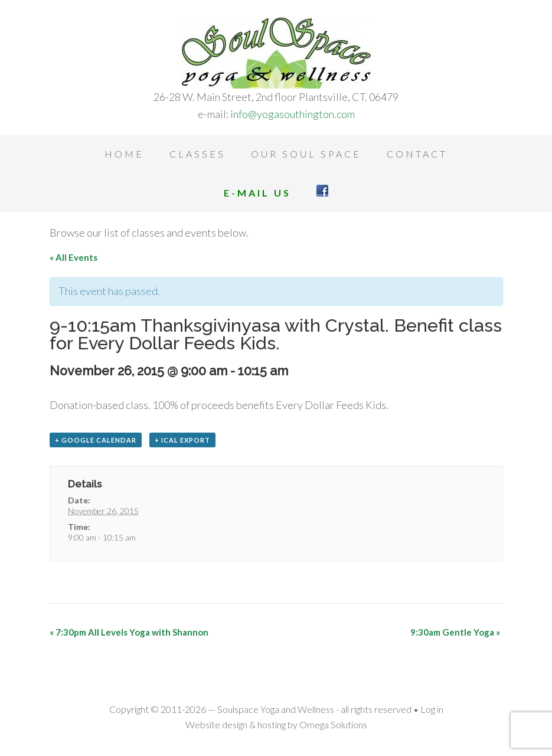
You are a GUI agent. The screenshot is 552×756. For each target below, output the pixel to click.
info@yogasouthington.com (293, 114)
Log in (432, 709)
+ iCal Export (182, 440)
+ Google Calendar (96, 440)
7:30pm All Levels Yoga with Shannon (129, 632)
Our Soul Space (306, 154)
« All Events (74, 257)
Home (124, 154)
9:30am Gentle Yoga (455, 632)
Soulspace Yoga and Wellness (276, 53)
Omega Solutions (333, 724)
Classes (197, 154)
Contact (417, 154)
